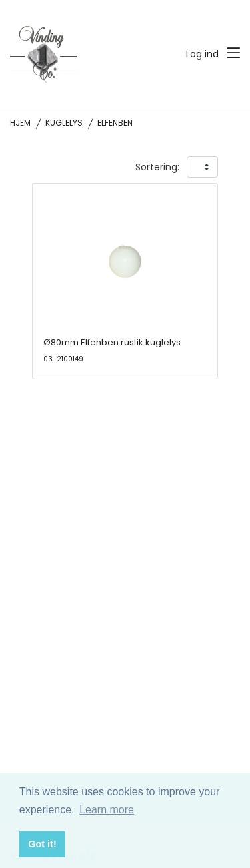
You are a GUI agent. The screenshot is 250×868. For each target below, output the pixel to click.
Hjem (20, 123)
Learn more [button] (107, 810)
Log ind (202, 54)
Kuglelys (64, 123)
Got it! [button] (42, 844)
